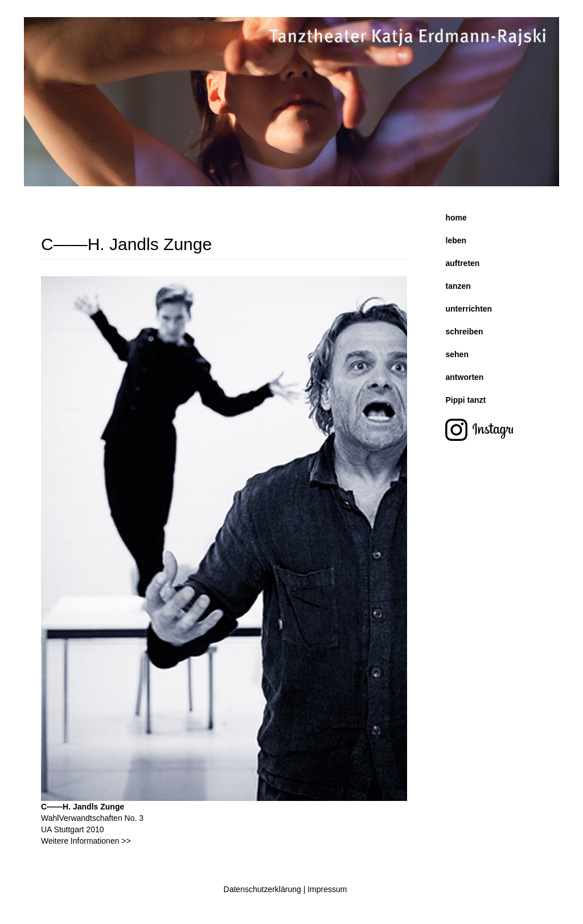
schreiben (465, 332)
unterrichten (469, 309)
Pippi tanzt (466, 400)
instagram (486, 431)
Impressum (327, 889)
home (456, 218)
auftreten (463, 263)
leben (456, 240)
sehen (457, 354)
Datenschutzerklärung (262, 889)
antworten (465, 377)
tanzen (458, 286)
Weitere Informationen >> (86, 841)
